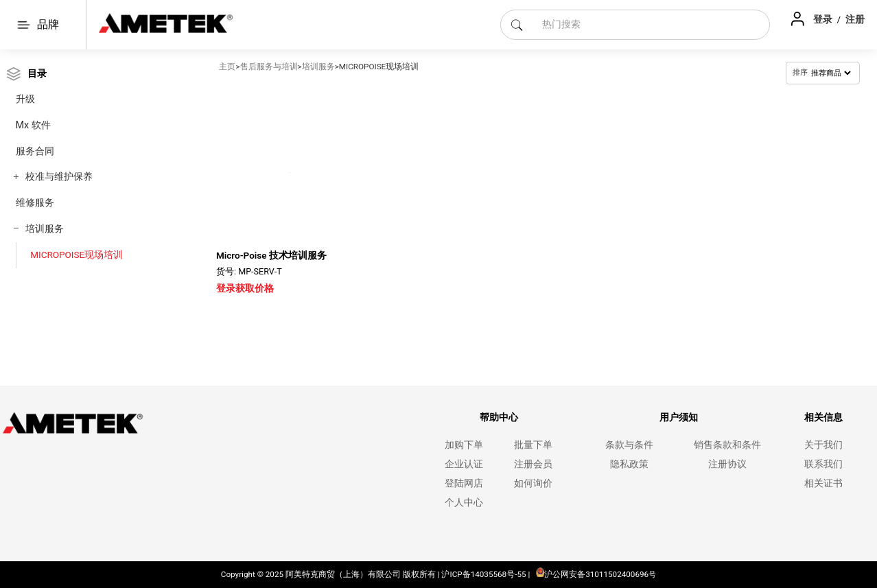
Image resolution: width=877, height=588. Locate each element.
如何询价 (533, 483)
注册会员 (533, 464)
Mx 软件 (33, 125)
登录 (824, 19)
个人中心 (464, 503)
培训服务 (45, 229)
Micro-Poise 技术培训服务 (271, 255)
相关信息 (823, 418)
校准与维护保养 (59, 177)
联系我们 (823, 464)
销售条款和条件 (727, 445)
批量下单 (533, 445)
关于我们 (823, 445)
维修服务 (35, 203)
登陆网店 (464, 483)
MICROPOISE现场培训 (77, 255)
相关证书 (823, 483)
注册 (855, 19)
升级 (25, 99)
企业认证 (464, 464)
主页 (227, 67)
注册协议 (727, 464)
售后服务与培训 (269, 67)
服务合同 (35, 151)
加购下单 (464, 445)
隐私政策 (629, 464)
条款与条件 (629, 445)
